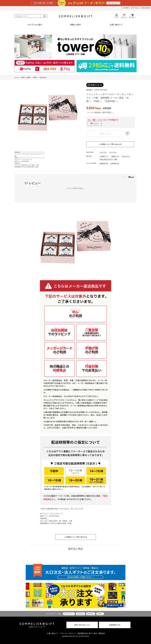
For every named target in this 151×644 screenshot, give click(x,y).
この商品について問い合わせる (110, 144)
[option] (48, 113)
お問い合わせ (135, 8)
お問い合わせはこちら (82, 625)
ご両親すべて (104, 156)
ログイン (117, 16)
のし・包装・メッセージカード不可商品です (103, 120)
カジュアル (103, 152)
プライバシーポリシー (68, 633)
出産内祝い (80, 614)
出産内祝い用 (115, 164)
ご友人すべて (126, 156)
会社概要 (126, 8)
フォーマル (113, 152)
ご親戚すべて (115, 156)
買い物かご (132, 16)
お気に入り (124, 16)
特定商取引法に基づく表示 (87, 633)
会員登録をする (115, 625)
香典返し (100, 614)
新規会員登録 (146, 8)
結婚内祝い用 (104, 164)
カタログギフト (69, 614)
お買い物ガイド (53, 633)
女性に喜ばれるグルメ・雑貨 (108, 159)
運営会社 (102, 633)
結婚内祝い (91, 614)
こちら (80, 509)
